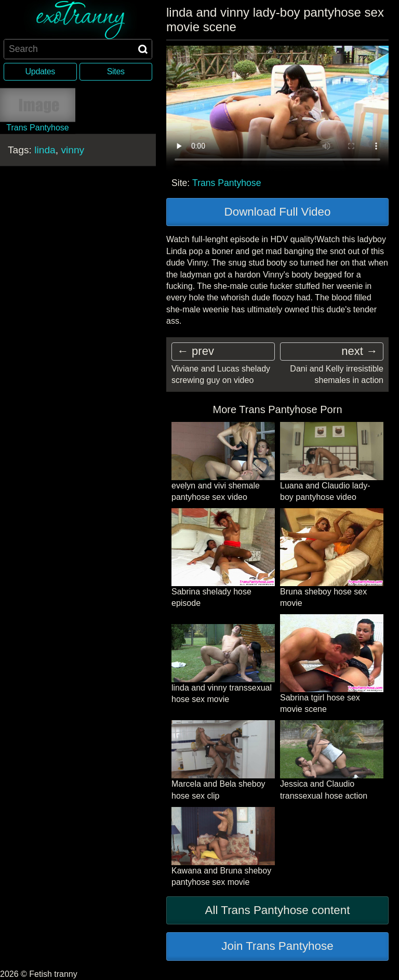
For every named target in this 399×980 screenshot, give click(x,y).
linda (45, 149)
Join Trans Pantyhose (277, 946)
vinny (72, 149)
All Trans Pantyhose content (278, 910)
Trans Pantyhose (227, 183)
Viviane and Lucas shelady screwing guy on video (221, 374)
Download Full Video (278, 212)
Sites (116, 71)
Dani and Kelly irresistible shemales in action (337, 374)
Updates (40, 71)
